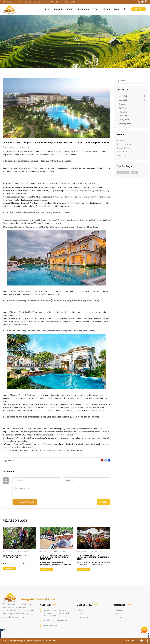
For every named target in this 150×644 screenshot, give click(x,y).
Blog (80, 43)
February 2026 (124, 144)
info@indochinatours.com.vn (56, 620)
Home (71, 43)
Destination (83, 617)
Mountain (123, 172)
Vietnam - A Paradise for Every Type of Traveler (17, 556)
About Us (119, 610)
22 (144, 124)
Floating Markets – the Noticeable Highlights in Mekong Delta (93, 557)
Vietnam (11, 461)
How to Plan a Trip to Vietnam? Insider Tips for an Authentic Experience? (55, 557)
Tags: (5, 461)
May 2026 (122, 155)
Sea (134, 172)
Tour (80, 614)
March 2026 (123, 148)
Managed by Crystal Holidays (38, 599)
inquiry (138, 9)
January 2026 (123, 141)
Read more (9, 569)
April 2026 (122, 152)
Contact (119, 617)
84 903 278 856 (10, 2)
